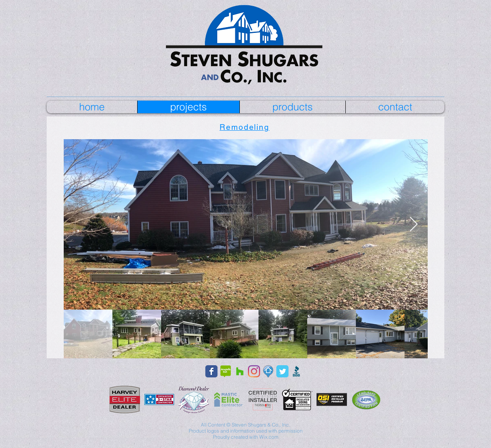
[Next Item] (414, 225)
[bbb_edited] (297, 371)
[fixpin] (268, 371)
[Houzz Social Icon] (240, 371)
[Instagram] (254, 371)
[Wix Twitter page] (282, 371)
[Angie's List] (226, 371)
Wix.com (269, 437)
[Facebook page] (211, 371)
